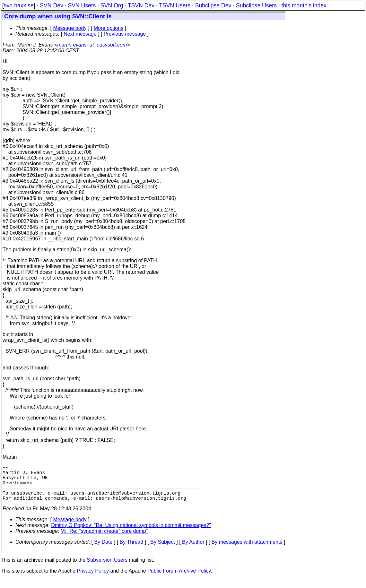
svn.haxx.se (19, 5)
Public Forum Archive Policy (179, 580)
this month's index (304, 5)
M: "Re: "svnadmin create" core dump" (104, 540)
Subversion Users (107, 569)
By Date (103, 551)
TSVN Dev (141, 5)
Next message (80, 34)
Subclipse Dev (213, 5)
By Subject (162, 551)
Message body (70, 28)
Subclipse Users (256, 5)
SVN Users (82, 5)
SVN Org (112, 5)
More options (109, 28)
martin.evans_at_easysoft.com (92, 45)
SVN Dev (51, 5)
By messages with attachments (247, 551)
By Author (193, 551)
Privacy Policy (93, 580)
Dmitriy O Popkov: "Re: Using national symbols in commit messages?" (131, 534)
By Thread (132, 551)
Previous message (125, 34)
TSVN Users (175, 5)
